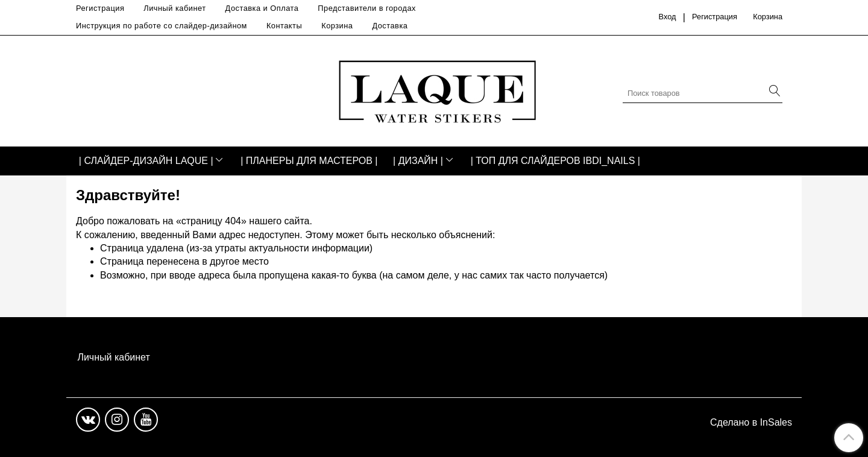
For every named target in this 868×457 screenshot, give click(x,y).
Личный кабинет (175, 8)
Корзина (337, 26)
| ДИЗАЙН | (418, 161)
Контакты (284, 26)
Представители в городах (367, 8)
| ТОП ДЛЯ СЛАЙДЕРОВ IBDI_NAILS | (555, 161)
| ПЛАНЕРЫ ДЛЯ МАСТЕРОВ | (309, 161)
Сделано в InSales (751, 423)
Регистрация (100, 8)
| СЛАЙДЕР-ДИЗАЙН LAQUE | (146, 161)
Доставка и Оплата (262, 8)
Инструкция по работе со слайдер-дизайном (162, 26)
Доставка (390, 26)
